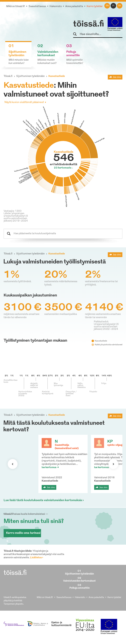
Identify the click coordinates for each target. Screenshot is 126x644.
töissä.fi (89, 24)
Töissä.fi (8, 76)
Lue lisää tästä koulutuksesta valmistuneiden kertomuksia (43, 500)
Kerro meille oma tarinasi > (23, 534)
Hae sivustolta (76, 34)
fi (113, 6)
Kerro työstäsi (95, 6)
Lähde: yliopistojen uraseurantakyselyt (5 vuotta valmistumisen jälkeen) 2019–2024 (16, 217)
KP (110, 442)
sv (120, 6)
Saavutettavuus (37, 6)
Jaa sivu (117, 77)
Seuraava (13, 464)
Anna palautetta (74, 6)
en (107, 6)
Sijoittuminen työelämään (30, 76)
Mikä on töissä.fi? (16, 6)
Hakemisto (56, 6)
